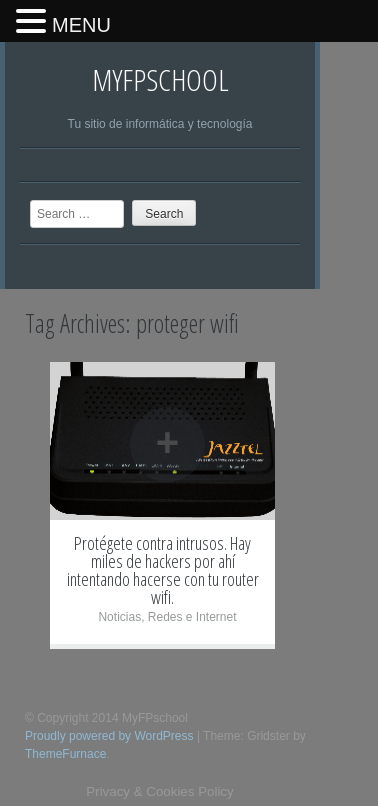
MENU (81, 25)
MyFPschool (160, 79)
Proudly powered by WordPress (109, 736)
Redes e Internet (192, 617)
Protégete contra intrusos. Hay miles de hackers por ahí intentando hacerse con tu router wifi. (163, 570)
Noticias (119, 617)
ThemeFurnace (65, 754)
